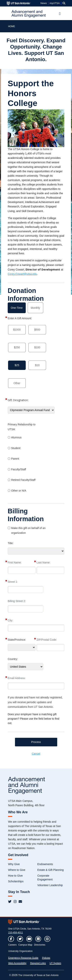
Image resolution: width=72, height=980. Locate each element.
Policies (46, 958)
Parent (15, 459)
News (44, 3)
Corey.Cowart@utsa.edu (22, 274)
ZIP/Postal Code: (47, 640)
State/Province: (17, 640)
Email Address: (17, 678)
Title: (11, 543)
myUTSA (55, 3)
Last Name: (43, 562)
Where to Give (17, 870)
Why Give (14, 864)
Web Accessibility (17, 963)
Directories (40, 945)
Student (16, 448)
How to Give (15, 876)
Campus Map (25, 945)
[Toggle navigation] (60, 14)
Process (36, 742)
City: (10, 620)
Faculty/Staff (19, 469)
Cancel (36, 754)
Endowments (45, 864)
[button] (64, 3)
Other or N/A (19, 491)
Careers (12, 945)
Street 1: (13, 582)
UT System (55, 963)
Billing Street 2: (17, 601)
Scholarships (16, 881)
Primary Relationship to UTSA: (22, 427)
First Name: (15, 562)
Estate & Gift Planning (51, 870)
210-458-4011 (16, 933)
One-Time (17, 308)
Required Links (38, 963)
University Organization (20, 951)
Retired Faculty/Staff (23, 480)
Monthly (35, 308)
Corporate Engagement (45, 878)
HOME (12, 26)
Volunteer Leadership (50, 885)
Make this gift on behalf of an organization (28, 530)
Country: (13, 659)
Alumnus (16, 437)
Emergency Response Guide (23, 958)
